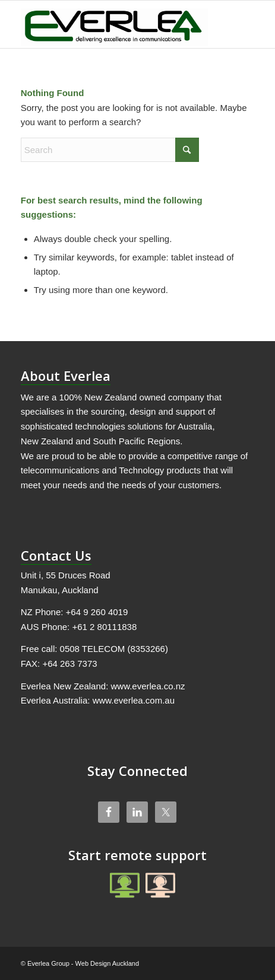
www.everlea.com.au (134, 700)
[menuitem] (238, 24)
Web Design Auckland (107, 963)
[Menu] (238, 24)
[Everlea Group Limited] (114, 24)
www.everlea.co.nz (148, 686)
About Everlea (66, 376)
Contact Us (56, 555)
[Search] (110, 150)
